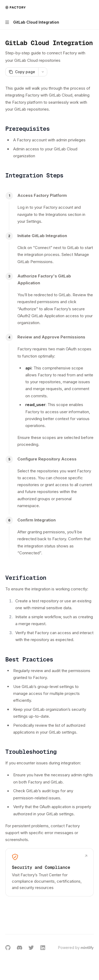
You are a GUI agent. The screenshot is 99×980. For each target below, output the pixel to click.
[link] (49, 872)
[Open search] (82, 7)
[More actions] (92, 7)
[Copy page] (22, 72)
